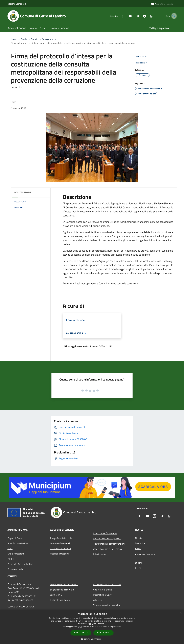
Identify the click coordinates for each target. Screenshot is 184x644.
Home (14, 39)
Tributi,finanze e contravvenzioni (109, 544)
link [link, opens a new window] (120, 627)
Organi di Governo (16, 538)
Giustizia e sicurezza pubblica (107, 539)
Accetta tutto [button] (81, 633)
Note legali (98, 600)
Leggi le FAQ (56, 595)
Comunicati (141, 543)
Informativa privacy (102, 595)
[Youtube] (126, 16)
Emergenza (47, 39)
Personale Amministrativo (20, 564)
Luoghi (138, 563)
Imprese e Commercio (61, 543)
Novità (24, 39)
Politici (11, 559)
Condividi (142, 57)
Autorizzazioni (100, 554)
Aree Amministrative (18, 543)
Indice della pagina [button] (23, 192)
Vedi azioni (143, 63)
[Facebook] (119, 16)
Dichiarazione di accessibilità (107, 605)
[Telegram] (140, 16)
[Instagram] (133, 16)
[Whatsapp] (147, 16)
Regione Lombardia (17, 4)
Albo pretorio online (102, 590)
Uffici (10, 548)
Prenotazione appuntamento (64, 584)
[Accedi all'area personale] (162, 4)
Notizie (34, 39)
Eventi (138, 568)
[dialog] (92, 627)
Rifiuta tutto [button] (104, 633)
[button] (92, 639)
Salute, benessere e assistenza (108, 549)
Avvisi (138, 548)
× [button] (181, 613)
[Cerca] (173, 16)
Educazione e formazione (105, 533)
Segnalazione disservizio (62, 590)
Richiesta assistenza (60, 600)
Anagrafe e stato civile (61, 538)
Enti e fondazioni (16, 554)
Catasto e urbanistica (60, 548)
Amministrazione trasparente (107, 584)
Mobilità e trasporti (59, 554)
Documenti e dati (16, 569)
